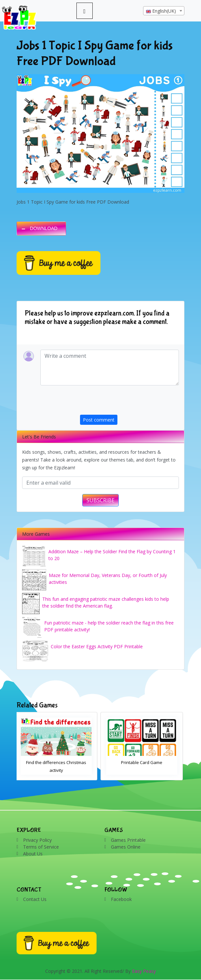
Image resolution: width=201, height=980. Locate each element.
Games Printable (128, 840)
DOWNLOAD (44, 228)
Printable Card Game (143, 762)
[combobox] (164, 11)
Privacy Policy (37, 840)
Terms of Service (41, 847)
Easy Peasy (144, 971)
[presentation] (129, 402)
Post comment (99, 420)
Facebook (121, 899)
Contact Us (35, 899)
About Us (33, 854)
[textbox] (164, 11)
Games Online (126, 847)
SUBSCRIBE (100, 500)
